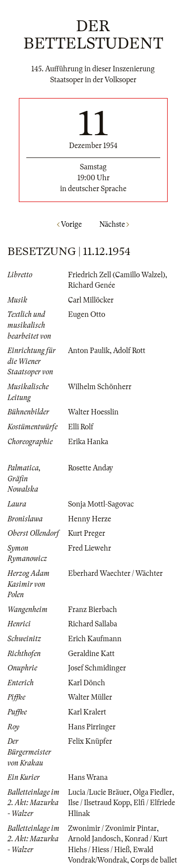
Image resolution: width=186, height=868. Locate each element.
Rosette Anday (91, 468)
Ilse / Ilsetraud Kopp (99, 803)
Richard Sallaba (93, 624)
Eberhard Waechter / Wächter (115, 573)
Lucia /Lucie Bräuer (99, 792)
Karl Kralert (87, 712)
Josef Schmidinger (97, 668)
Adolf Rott (129, 351)
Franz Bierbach (93, 610)
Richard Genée (92, 285)
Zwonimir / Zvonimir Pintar (112, 828)
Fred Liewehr (90, 548)
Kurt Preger (87, 533)
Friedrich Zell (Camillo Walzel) (117, 275)
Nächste (114, 224)
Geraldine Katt (91, 654)
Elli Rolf (81, 427)
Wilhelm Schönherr (100, 387)
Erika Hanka (88, 442)
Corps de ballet (154, 860)
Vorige (69, 224)
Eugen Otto (87, 314)
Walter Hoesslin (93, 412)
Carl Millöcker (91, 300)
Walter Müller (90, 697)
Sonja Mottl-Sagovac (101, 504)
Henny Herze (90, 519)
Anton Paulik (89, 351)
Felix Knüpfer (90, 741)
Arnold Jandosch (94, 839)
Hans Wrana (88, 777)
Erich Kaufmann (95, 639)
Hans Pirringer (92, 727)
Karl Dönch (87, 683)
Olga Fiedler (153, 792)
